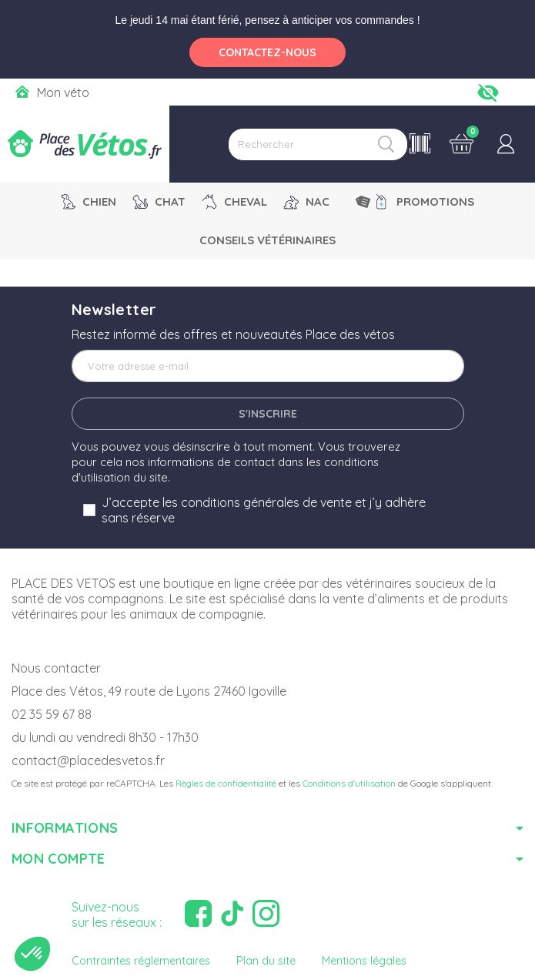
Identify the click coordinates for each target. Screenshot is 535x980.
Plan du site (266, 961)
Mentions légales (364, 961)
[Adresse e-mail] (268, 366)
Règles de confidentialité (226, 783)
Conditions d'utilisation (349, 783)
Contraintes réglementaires (141, 961)
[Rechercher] (318, 144)
